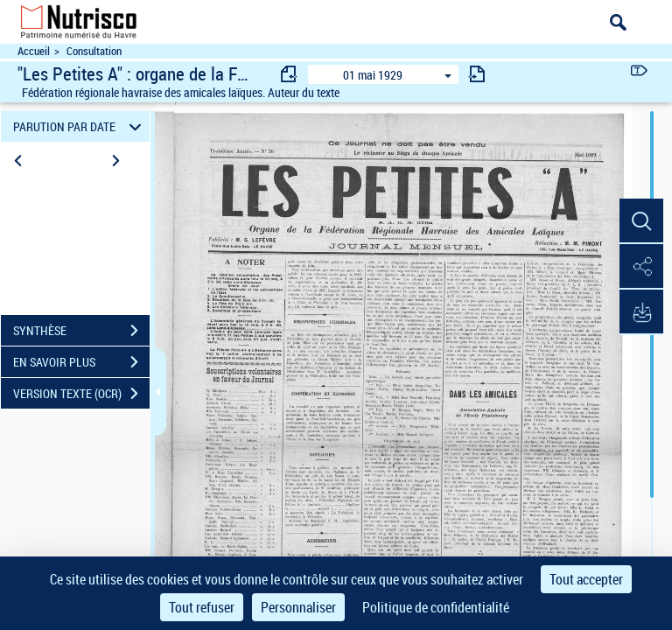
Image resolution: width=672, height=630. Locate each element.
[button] (641, 221)
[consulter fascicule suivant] (477, 74)
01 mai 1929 (373, 75)
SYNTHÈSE (81, 331)
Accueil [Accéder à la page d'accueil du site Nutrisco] (34, 51)
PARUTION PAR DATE (80, 126)
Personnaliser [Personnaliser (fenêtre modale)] (298, 607)
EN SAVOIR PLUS (81, 362)
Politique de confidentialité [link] (436, 607)
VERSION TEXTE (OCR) (81, 394)
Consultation (94, 51)
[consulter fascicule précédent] (290, 74)
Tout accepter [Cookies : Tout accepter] (586, 579)
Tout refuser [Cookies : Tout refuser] (202, 607)
